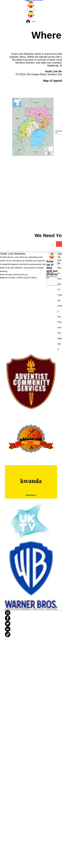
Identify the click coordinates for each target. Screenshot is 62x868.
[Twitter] (31, 624)
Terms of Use (38, 609)
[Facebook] (31, 618)
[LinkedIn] (31, 629)
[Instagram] (31, 613)
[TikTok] (31, 634)
